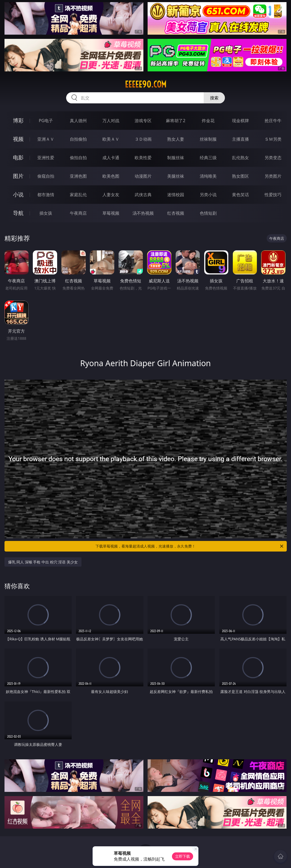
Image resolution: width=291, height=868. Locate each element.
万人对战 (111, 121)
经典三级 (208, 158)
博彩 (18, 120)
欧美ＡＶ (111, 139)
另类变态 (273, 158)
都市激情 (46, 195)
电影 (18, 157)
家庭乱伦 (78, 195)
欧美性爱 (143, 158)
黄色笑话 (240, 195)
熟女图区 (240, 176)
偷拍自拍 (78, 158)
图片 (18, 176)
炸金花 (208, 121)
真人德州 (78, 121)
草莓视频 (111, 213)
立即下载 (183, 856)
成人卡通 (111, 158)
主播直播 (240, 139)
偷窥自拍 (46, 176)
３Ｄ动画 (143, 139)
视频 (18, 139)
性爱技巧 (273, 195)
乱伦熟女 (240, 158)
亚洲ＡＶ (46, 139)
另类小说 (208, 195)
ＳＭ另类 (273, 139)
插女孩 (46, 213)
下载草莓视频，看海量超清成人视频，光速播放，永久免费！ (190, 546)
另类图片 (273, 176)
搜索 (214, 98)
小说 (18, 194)
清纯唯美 (208, 176)
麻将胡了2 (176, 121)
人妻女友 (111, 195)
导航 (18, 213)
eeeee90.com (146, 84)
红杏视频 (176, 213)
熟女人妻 (176, 139)
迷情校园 (176, 195)
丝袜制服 (208, 139)
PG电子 (46, 121)
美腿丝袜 (176, 176)
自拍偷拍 (78, 139)
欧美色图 (111, 176)
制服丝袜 (176, 158)
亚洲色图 (78, 176)
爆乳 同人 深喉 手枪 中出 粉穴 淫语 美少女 (43, 562)
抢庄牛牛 (273, 121)
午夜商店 (78, 213)
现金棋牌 (240, 121)
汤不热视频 (143, 213)
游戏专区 (143, 121)
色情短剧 (208, 213)
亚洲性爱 (46, 158)
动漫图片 (143, 176)
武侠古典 (143, 195)
